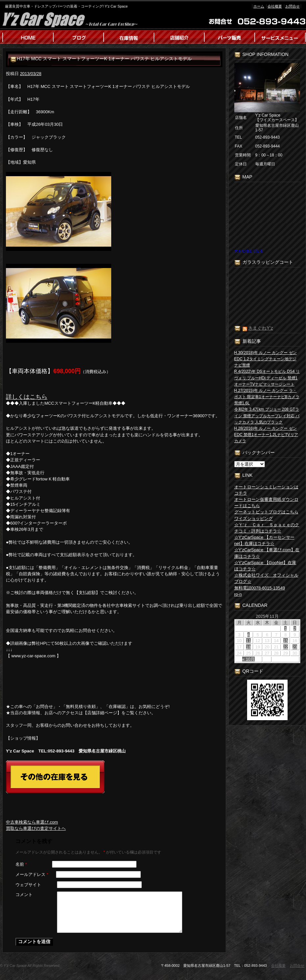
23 (295, 647)
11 (248, 641)
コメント (24, 895)
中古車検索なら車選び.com (32, 822)
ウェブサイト (28, 885)
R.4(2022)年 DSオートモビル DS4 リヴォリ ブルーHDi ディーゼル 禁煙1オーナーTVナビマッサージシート (267, 378)
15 (286, 641)
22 (286, 647)
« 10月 (248, 659)
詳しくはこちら (27, 397)
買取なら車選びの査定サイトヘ (36, 828)
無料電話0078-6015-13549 (260, 588)
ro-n (238, 594)
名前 (21, 864)
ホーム (259, 6)
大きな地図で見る (249, 251)
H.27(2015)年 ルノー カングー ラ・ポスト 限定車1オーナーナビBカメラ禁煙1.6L (267, 397)
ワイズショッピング (254, 518)
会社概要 (275, 6)
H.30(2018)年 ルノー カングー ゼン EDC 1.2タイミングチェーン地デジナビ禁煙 (266, 359)
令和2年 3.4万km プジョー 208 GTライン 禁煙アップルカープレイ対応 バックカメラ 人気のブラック (267, 416)
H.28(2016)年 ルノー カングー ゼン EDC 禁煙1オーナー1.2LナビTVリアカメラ (266, 435)
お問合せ (293, 6)
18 (248, 647)
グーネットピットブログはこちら (266, 512)
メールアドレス (32, 874)
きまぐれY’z (260, 328)
